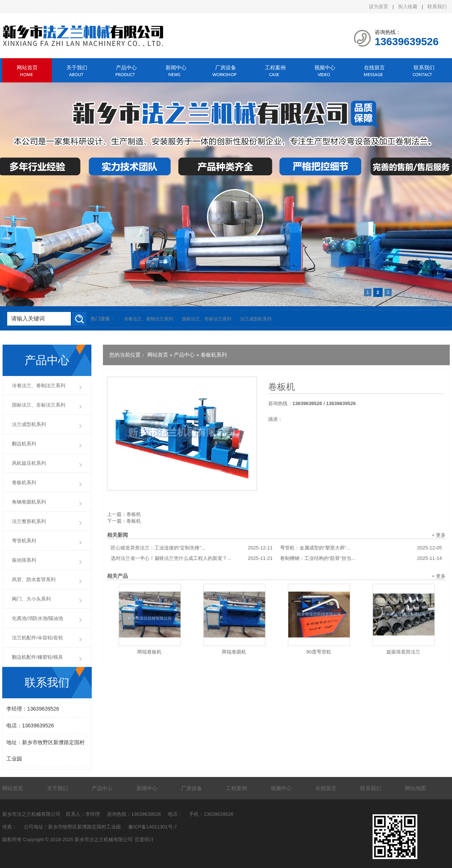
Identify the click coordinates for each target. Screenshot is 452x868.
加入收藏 (408, 7)
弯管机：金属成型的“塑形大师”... (361, 548)
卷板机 (282, 387)
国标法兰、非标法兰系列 (207, 319)
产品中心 (126, 68)
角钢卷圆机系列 (29, 502)
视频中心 (325, 68)
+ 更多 (439, 535)
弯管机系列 (24, 541)
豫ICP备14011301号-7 (153, 827)
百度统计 (144, 839)
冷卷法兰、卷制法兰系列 (148, 319)
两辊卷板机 (149, 652)
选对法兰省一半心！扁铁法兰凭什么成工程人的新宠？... (192, 558)
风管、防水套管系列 (34, 579)
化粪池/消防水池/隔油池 (37, 618)
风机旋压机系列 (29, 463)
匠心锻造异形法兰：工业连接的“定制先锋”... (192, 548)
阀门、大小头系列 (31, 599)
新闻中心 (176, 68)
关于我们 (77, 68)
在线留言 (374, 68)
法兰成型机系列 (256, 319)
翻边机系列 (24, 444)
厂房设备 (226, 68)
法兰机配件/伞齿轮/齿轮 (37, 638)
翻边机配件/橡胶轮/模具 (37, 657)
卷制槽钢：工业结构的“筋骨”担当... (361, 558)
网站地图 (415, 788)
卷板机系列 (214, 355)
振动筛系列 (24, 560)
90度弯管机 (318, 652)
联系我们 (437, 7)
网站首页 (27, 68)
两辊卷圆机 (234, 652)
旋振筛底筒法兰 (403, 652)
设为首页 (379, 7)
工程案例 (275, 68)
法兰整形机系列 (29, 521)
